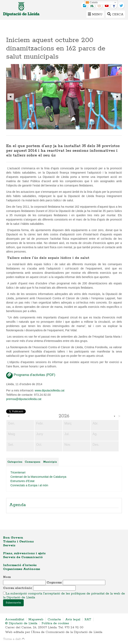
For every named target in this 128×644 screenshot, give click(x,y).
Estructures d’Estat (22, 481)
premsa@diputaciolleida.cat (24, 399)
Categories (15, 462)
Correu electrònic (18, 588)
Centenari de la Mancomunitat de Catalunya (38, 477)
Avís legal (73, 619)
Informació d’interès (20, 565)
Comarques (33, 462)
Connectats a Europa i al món (29, 485)
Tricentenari (18, 472)
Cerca (115, 14)
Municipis (50, 462)
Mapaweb (36, 619)
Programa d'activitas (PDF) (31, 375)
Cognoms (54, 582)
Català (92, 2)
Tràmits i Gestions (18, 541)
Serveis (9, 545)
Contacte (54, 619)
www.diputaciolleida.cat (50, 390)
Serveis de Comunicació (23, 557)
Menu (95, 14)
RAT (88, 619)
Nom (7, 577)
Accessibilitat (15, 619)
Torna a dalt (14, 639)
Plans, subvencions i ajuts (24, 553)
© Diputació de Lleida (21, 623)
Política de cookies (55, 623)
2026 (64, 416)
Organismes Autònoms (22, 569)
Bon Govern (13, 538)
